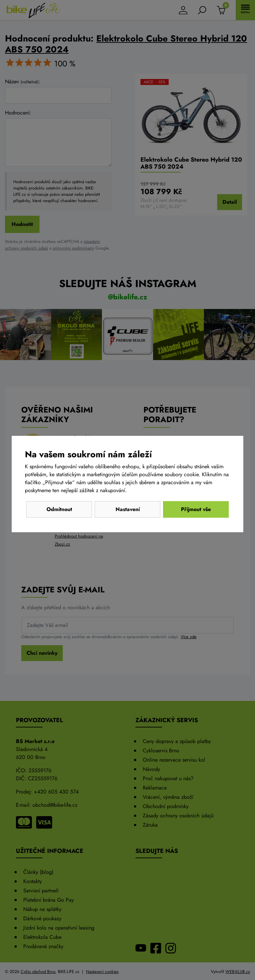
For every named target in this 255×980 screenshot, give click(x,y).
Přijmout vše (196, 509)
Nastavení (128, 509)
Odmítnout (59, 509)
